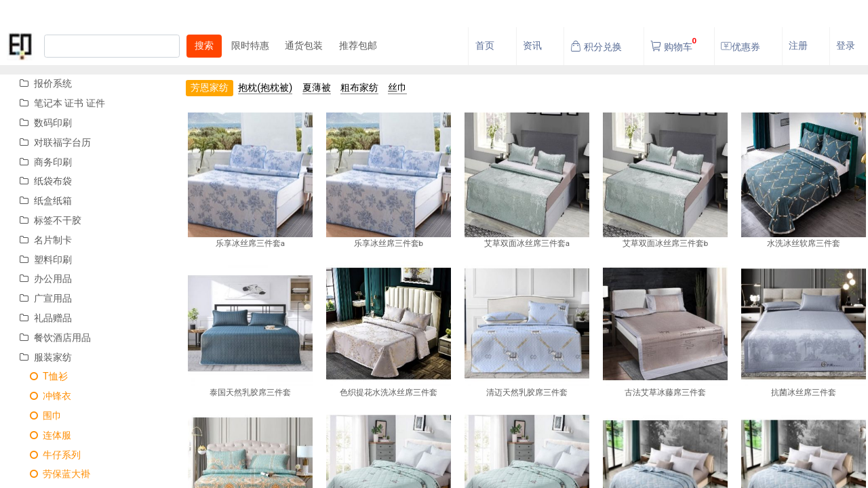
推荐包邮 (358, 46)
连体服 (45, 435)
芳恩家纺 (210, 88)
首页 (485, 46)
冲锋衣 (45, 396)
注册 (798, 46)
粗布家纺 (359, 88)
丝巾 (397, 88)
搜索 (204, 46)
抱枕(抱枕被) (265, 88)
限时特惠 (250, 46)
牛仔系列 (50, 455)
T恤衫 (43, 377)
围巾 (41, 416)
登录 (846, 46)
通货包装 (304, 46)
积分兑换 (596, 47)
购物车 (673, 43)
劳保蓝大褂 (55, 474)
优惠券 (741, 47)
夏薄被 (317, 88)
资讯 (532, 46)
